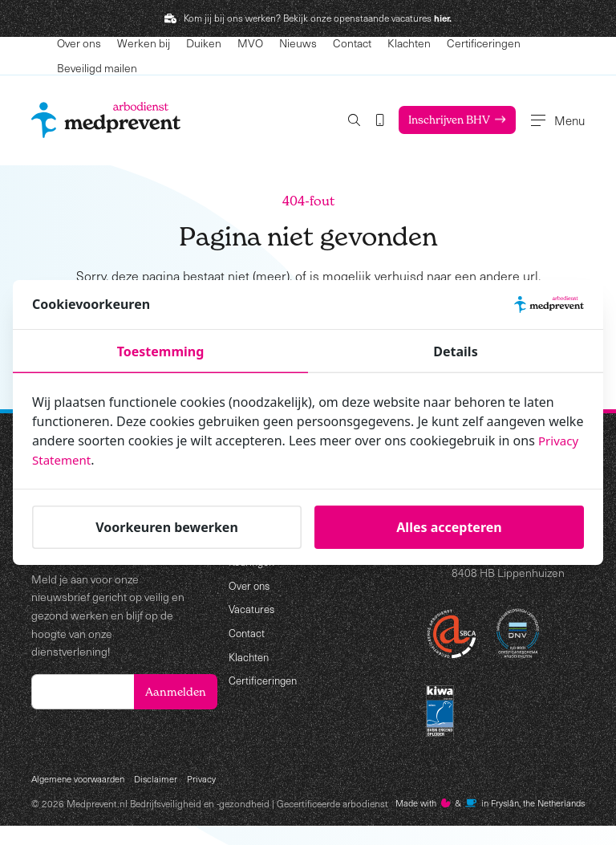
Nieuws (298, 43)
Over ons (79, 43)
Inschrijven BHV (436, 120)
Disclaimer (163, 781)
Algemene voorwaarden (81, 781)
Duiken (204, 43)
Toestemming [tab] (161, 351)
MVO (250, 43)
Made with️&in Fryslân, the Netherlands (135, 823)
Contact (352, 43)
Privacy (209, 781)
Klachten (409, 43)
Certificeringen (484, 43)
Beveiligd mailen (97, 68)
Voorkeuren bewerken (167, 527)
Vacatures (253, 609)
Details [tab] (455, 351)
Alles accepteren (449, 527)
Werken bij (144, 43)
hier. (443, 18)
